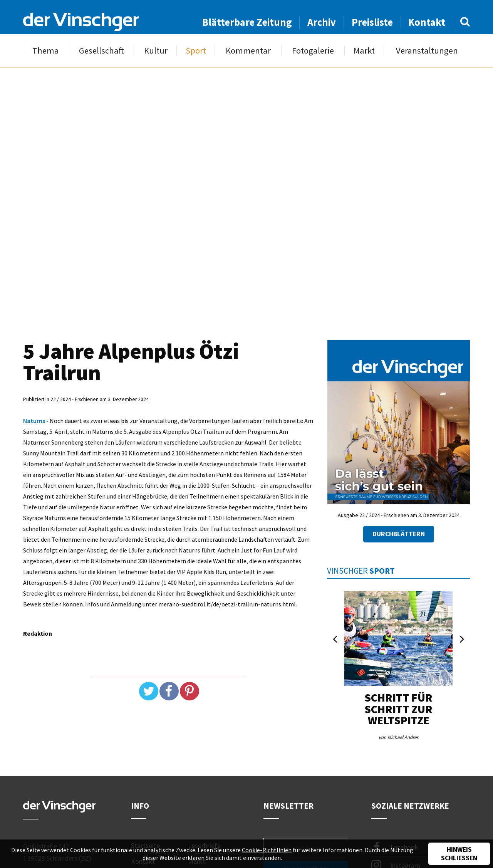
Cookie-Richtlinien (267, 850)
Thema (46, 51)
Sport (196, 51)
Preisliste (372, 22)
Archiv (322, 22)
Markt (364, 51)
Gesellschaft (101, 51)
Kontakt (427, 22)
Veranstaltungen (427, 51)
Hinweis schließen (459, 854)
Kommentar (248, 51)
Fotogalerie (313, 51)
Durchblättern (399, 534)
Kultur (156, 51)
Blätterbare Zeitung (247, 22)
